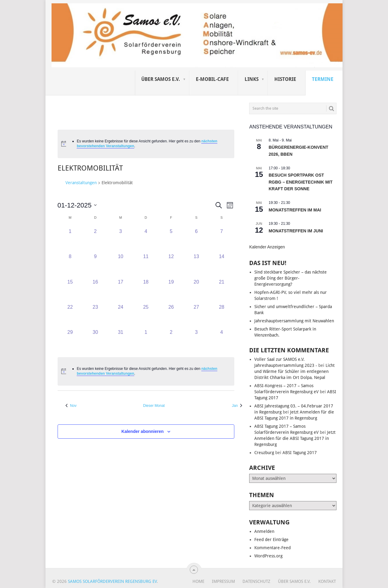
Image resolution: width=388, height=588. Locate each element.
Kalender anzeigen (267, 247)
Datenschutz (256, 581)
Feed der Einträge (271, 540)
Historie (285, 79)
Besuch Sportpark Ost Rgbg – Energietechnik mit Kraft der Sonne (301, 182)
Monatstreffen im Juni (296, 231)
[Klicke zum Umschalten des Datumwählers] (77, 205)
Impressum (223, 581)
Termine (323, 79)
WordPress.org (268, 556)
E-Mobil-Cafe (212, 79)
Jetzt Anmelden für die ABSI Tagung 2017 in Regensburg (295, 438)
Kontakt (327, 581)
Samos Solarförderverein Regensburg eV (112, 581)
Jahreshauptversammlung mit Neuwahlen (294, 321)
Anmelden (264, 531)
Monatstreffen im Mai (295, 210)
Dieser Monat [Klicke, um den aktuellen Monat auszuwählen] (154, 406)
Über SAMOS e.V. (161, 79)
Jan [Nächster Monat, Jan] (237, 406)
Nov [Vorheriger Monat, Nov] (71, 406)
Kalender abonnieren (143, 431)
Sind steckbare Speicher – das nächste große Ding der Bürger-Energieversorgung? (291, 278)
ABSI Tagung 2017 (300, 453)
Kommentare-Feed (273, 548)
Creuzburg (264, 453)
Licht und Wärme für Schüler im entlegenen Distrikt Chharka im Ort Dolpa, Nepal (294, 371)
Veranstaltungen (81, 183)
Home (198, 581)
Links (252, 79)
